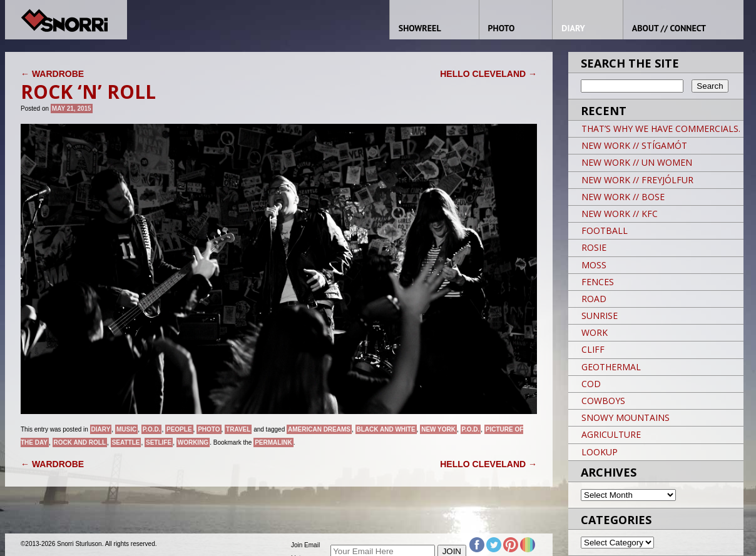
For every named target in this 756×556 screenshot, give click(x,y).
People (179, 429)
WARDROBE (52, 74)
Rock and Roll (80, 442)
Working (193, 442)
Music (126, 429)
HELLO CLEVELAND (488, 74)
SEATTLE (126, 442)
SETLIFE (159, 442)
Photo (209, 429)
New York (438, 429)
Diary (101, 429)
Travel (238, 429)
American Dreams (319, 429)
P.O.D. (152, 429)
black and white (386, 429)
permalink (273, 442)
